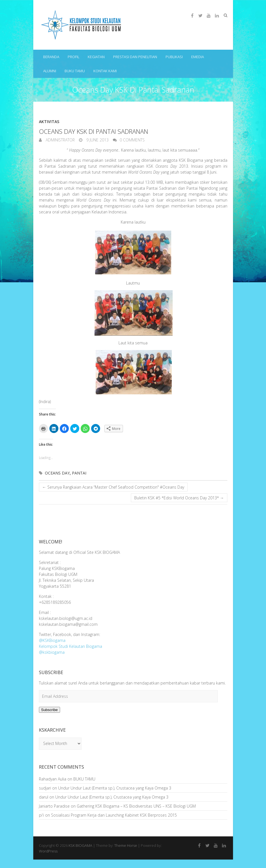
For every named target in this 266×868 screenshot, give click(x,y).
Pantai (79, 473)
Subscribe (50, 710)
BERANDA (51, 57)
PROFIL (73, 57)
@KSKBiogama (52, 640)
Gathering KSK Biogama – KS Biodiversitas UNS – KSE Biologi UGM (136, 806)
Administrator (60, 140)
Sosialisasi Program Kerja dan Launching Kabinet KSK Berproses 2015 (114, 815)
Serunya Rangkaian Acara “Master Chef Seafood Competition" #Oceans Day (113, 487)
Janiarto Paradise (54, 806)
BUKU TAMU (75, 71)
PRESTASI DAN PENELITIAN (135, 57)
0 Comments (132, 140)
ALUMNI (50, 71)
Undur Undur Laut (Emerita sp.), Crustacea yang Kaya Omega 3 (115, 788)
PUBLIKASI (174, 57)
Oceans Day (57, 473)
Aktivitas (49, 122)
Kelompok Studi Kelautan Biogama (71, 646)
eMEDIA (198, 57)
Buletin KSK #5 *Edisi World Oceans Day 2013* (179, 498)
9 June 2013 (97, 140)
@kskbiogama (52, 652)
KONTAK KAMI (105, 71)
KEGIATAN (96, 57)
